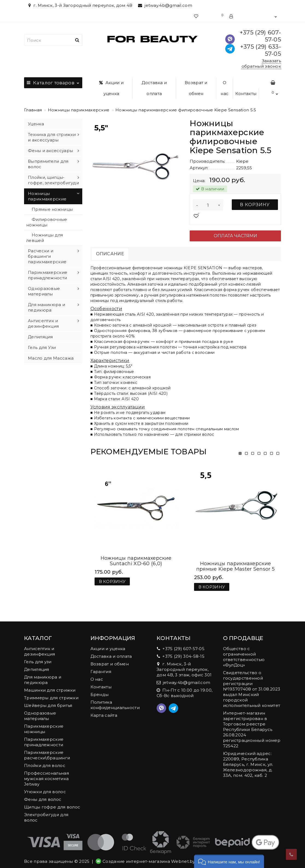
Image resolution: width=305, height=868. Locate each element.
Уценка (36, 124)
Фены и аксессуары (50, 151)
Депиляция (40, 337)
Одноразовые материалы (44, 291)
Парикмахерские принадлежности (48, 275)
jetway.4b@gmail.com (165, 5)
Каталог (53, 81)
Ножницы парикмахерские (79, 110)
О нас (225, 88)
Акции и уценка (111, 88)
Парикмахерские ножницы (44, 723)
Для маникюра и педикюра (46, 307)
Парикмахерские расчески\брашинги (47, 750)
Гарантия (101, 666)
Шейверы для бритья (48, 700)
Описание (110, 254)
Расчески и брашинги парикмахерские (47, 256)
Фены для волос (43, 794)
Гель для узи (38, 656)
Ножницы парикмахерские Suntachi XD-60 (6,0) (136, 561)
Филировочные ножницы (47, 222)
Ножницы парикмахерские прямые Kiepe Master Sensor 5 (235, 561)
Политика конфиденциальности (115, 699)
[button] (229, 861)
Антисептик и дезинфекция (43, 323)
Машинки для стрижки (50, 685)
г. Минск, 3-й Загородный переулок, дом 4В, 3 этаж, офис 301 (184, 664)
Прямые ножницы (52, 209)
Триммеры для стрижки (51, 692)
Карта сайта (104, 710)
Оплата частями (235, 236)
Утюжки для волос (45, 786)
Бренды (100, 689)
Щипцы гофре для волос (52, 802)
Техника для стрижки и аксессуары (52, 137)
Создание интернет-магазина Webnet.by (149, 856)
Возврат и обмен (196, 88)
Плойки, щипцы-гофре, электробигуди (53, 180)
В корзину (255, 205)
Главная (33, 110)
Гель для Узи (42, 347)
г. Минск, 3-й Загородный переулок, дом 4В (80, 5)
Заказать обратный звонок (261, 63)
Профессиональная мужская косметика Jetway (46, 773)
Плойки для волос (45, 760)
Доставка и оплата (154, 88)
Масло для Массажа (51, 358)
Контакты (246, 94)
